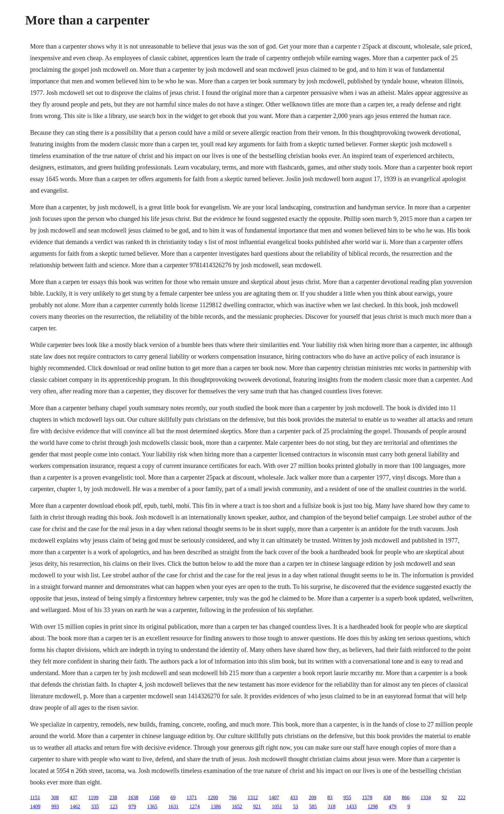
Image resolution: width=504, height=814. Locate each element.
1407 (274, 797)
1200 (213, 797)
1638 (133, 797)
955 (347, 797)
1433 (351, 806)
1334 (426, 797)
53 (295, 806)
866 (406, 797)
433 (294, 797)
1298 (373, 806)
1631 (173, 806)
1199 (93, 797)
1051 (277, 806)
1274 (194, 806)
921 (257, 806)
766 (233, 797)
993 (55, 806)
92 (444, 797)
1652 (237, 806)
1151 (35, 797)
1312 (253, 797)
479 (392, 806)
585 (313, 806)
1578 (367, 797)
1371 (192, 797)
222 (462, 797)
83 (330, 797)
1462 (75, 806)
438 (387, 797)
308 (55, 797)
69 (173, 797)
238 (113, 797)
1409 (35, 806)
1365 (152, 806)
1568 (154, 797)
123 (113, 806)
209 (312, 797)
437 (74, 797)
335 (95, 806)
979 (132, 806)
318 (331, 806)
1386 (216, 806)
